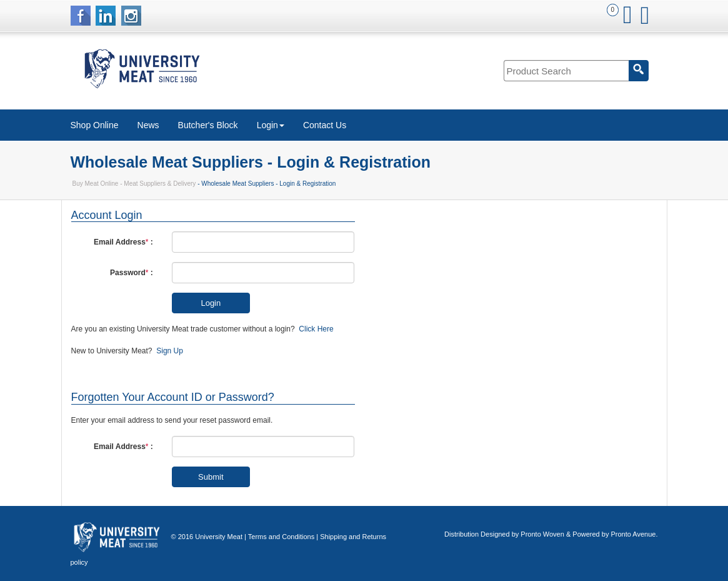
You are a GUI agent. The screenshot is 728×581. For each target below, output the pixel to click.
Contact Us (325, 125)
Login (271, 125)
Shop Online (95, 125)
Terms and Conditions (281, 537)
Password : (132, 273)
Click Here (316, 329)
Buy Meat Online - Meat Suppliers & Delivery (134, 184)
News (148, 125)
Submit (211, 477)
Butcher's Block (208, 125)
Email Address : (123, 242)
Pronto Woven (542, 534)
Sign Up (170, 351)
